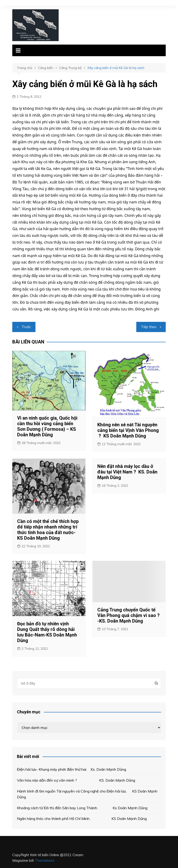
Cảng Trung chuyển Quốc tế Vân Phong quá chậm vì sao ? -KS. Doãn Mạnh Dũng (129, 615)
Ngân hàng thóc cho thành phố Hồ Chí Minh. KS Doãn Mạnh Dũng (82, 819)
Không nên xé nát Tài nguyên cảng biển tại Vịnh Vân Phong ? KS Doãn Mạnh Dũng (128, 430)
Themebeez (45, 860)
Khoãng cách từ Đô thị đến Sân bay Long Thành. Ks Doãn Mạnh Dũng (82, 808)
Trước (26, 327)
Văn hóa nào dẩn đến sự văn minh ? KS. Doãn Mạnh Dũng (77, 780)
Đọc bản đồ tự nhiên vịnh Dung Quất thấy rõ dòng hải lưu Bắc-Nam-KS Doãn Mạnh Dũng (47, 632)
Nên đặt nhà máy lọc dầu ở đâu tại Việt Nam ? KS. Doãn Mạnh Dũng (127, 472)
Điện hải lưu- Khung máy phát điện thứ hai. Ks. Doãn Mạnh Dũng (72, 769)
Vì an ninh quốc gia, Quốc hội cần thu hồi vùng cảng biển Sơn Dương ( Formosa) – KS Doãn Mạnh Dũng (47, 426)
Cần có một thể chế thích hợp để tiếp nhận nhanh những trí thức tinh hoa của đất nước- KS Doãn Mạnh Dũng (48, 530)
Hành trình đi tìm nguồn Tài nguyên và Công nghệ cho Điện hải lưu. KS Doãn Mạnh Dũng (87, 794)
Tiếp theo (149, 327)
